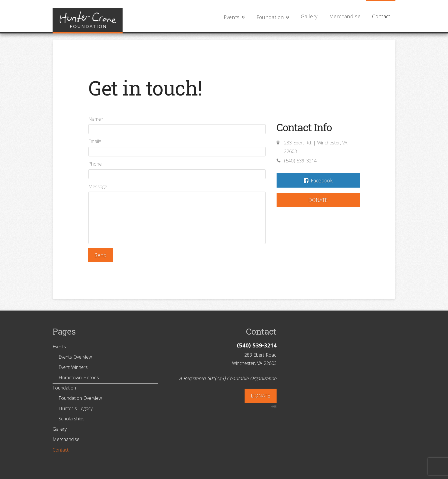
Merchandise (66, 440)
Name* (177, 125)
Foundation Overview (80, 399)
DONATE (318, 201)
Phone (177, 170)
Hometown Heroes (79, 378)
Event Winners (73, 368)
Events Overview (75, 358)
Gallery (60, 430)
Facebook (318, 181)
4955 (274, 407)
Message (177, 192)
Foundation (64, 389)
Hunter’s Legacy (76, 409)
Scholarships (72, 420)
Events (59, 347)
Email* (177, 148)
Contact (61, 451)
